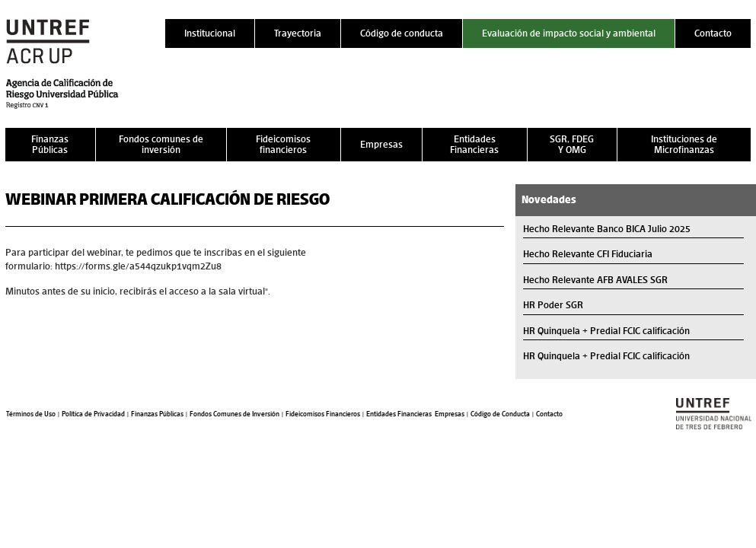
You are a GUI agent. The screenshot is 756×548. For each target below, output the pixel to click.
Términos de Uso (31, 414)
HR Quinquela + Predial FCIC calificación (606, 331)
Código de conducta (402, 33)
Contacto (713, 33)
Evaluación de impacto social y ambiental (569, 33)
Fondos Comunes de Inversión (234, 414)
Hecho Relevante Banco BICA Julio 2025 (607, 229)
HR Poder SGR (553, 305)
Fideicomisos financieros (283, 144)
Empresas (381, 144)
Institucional (210, 33)
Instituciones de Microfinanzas (684, 144)
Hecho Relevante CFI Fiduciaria (588, 254)
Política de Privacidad (93, 414)
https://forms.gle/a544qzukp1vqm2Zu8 (138, 266)
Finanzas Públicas (50, 144)
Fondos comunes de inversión (161, 144)
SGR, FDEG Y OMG (572, 144)
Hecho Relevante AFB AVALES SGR (595, 280)
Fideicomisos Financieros (323, 414)
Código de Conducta (500, 414)
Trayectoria (298, 33)
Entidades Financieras (474, 144)
